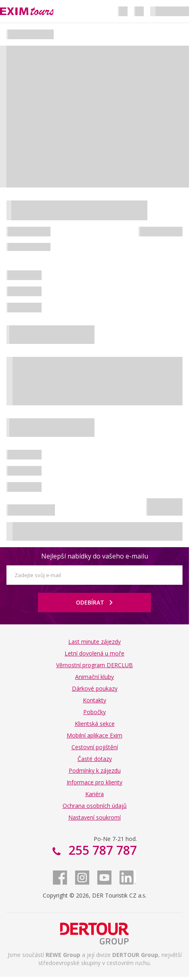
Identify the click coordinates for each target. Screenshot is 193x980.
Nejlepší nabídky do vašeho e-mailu (95, 556)
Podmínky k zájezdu (95, 770)
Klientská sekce (95, 724)
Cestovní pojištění (95, 747)
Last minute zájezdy (94, 642)
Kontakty (94, 700)
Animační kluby (94, 677)
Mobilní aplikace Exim (94, 735)
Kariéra (94, 794)
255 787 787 (101, 850)
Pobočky (94, 712)
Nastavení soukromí (94, 817)
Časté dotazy (95, 759)
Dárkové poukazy (95, 688)
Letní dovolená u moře (94, 653)
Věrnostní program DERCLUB (94, 665)
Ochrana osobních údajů (95, 806)
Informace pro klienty (94, 782)
